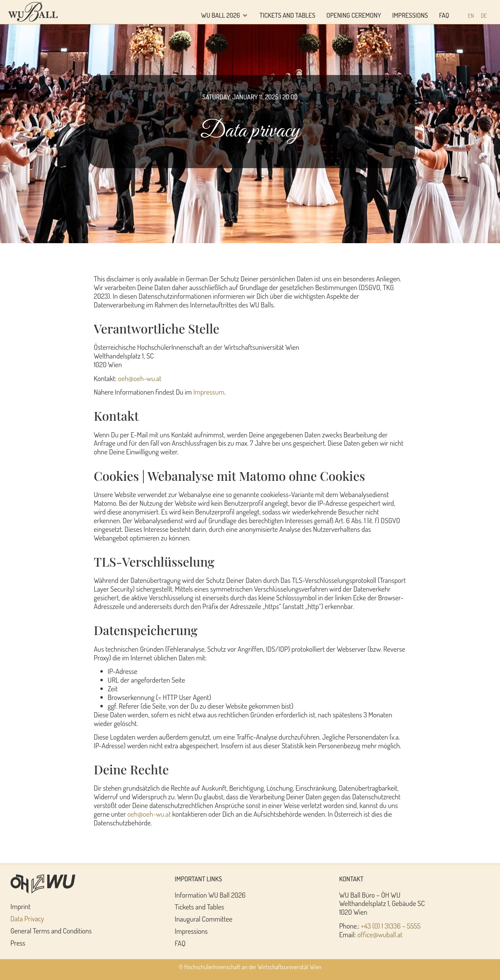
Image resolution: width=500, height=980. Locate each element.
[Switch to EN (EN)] (471, 15)
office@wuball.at (380, 934)
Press (18, 943)
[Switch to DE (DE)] (484, 15)
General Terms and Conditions (51, 931)
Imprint (20, 906)
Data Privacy (27, 919)
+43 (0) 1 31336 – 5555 (391, 926)
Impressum (209, 392)
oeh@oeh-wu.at (140, 378)
